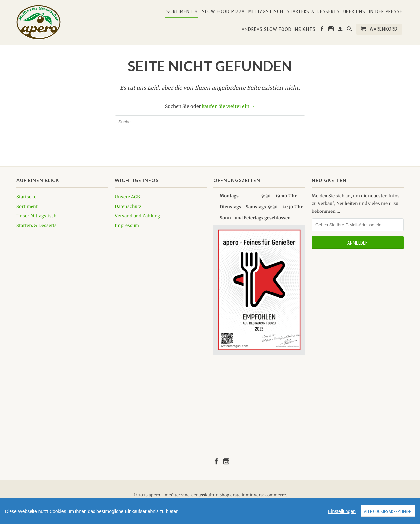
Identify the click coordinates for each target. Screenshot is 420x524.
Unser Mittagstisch (37, 216)
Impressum (127, 225)
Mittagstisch (266, 12)
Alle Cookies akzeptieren (388, 511)
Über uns (354, 12)
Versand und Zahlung (137, 216)
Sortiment (182, 11)
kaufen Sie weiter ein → (228, 106)
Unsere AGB (127, 197)
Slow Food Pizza (223, 12)
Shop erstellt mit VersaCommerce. (253, 495)
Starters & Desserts (313, 12)
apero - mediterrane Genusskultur (183, 495)
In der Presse (386, 12)
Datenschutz (128, 206)
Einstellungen (342, 511)
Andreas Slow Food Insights (279, 30)
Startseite (26, 197)
